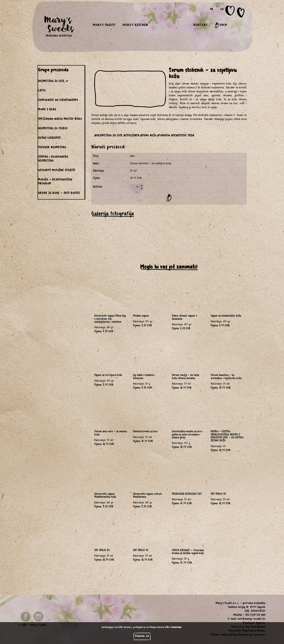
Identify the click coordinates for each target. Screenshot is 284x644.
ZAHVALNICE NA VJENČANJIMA (58, 101)
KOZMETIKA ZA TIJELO (53, 129)
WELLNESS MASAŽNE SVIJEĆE (57, 171)
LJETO (42, 91)
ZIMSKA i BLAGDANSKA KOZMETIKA (53, 159)
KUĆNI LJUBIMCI (49, 138)
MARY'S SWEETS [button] (104, 25)
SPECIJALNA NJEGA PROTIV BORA (60, 119)
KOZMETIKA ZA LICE (53, 81)
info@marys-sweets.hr (251, 619)
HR (212, 10)
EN (222, 10)
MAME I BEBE (47, 110)
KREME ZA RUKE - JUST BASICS (59, 194)
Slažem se (142, 636)
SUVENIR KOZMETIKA (52, 148)
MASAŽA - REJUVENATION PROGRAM (55, 182)
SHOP (221, 25)
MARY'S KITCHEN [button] (135, 25)
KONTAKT (200, 25)
